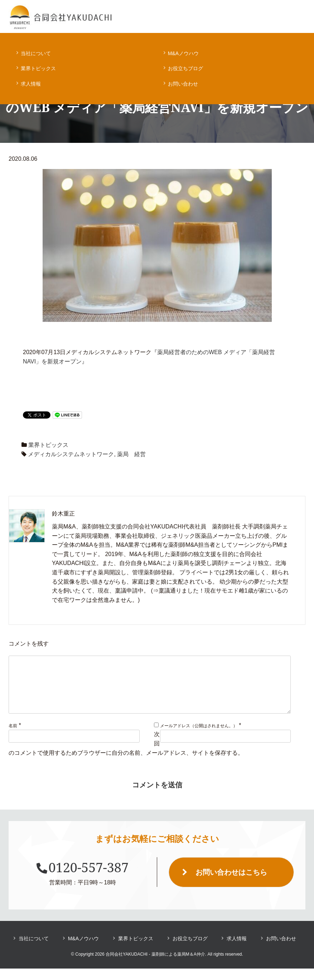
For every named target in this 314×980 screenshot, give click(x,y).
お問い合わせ (183, 84)
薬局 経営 (131, 454)
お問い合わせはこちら (231, 884)
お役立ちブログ (185, 68)
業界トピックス (38, 68)
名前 (13, 737)
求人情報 (31, 84)
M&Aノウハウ (183, 53)
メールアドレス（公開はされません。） (199, 737)
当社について (36, 53)
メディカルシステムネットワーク (71, 454)
